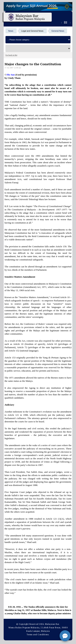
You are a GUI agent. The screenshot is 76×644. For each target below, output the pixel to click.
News (11, 31)
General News (58, 31)
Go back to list (11, 55)
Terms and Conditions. (38, 634)
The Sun (11, 75)
